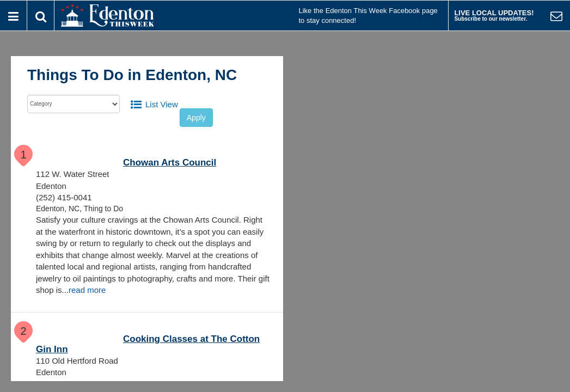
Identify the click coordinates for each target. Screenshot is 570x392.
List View (162, 104)
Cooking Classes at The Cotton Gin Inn (148, 344)
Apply (196, 118)
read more (87, 290)
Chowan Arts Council (170, 163)
